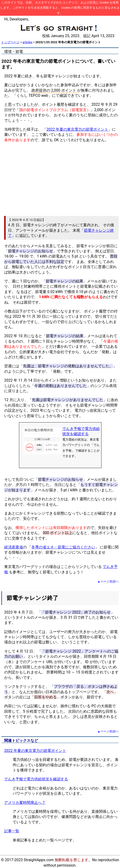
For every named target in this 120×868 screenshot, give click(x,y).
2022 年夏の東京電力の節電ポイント (77, 129)
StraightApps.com (39, 860)
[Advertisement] (60, 179)
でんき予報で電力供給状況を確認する (36, 779)
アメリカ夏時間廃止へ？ (25, 803)
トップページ (10, 42)
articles (27, 42)
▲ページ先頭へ (108, 581)
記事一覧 (12, 831)
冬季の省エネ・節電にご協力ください (63, 547)
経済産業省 (14, 547)
